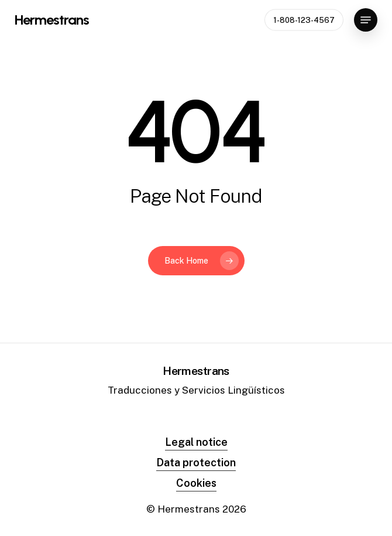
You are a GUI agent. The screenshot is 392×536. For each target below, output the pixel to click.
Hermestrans (52, 20)
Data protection (196, 462)
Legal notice (196, 442)
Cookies (196, 483)
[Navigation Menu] (366, 20)
